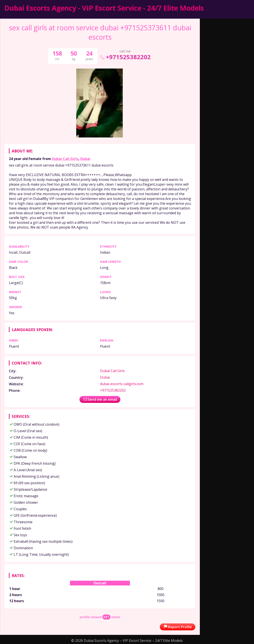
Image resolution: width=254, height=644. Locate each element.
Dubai (85, 159)
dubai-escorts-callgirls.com (122, 384)
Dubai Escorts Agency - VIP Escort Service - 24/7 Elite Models (104, 8)
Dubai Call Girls (65, 159)
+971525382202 (125, 57)
